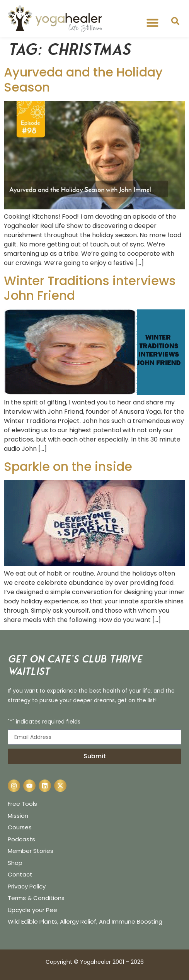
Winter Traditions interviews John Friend (90, 288)
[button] (153, 23)
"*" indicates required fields (44, 722)
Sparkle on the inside (68, 466)
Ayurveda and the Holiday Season (83, 79)
